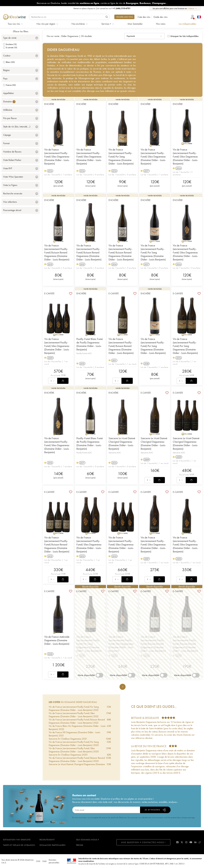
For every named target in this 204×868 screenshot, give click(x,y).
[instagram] (186, 842)
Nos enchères (80, 24)
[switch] (99, 675)
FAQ (44, 861)
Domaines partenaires (53, 845)
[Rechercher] (69, 17)
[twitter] (182, 842)
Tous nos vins (15, 24)
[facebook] (177, 842)
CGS (38, 861)
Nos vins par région (47, 24)
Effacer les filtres (21, 31)
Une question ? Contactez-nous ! (143, 842)
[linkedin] (195, 842)
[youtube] (191, 842)
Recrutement (47, 840)
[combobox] (193, 8)
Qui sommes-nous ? (88, 840)
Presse (80, 845)
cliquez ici (91, 8)
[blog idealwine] (200, 842)
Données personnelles (54, 861)
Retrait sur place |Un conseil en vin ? (102, 8)
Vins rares (161, 24)
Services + (108, 24)
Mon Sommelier (135, 24)
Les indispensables (187, 24)
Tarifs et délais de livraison (19, 845)
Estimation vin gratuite (17, 840)
